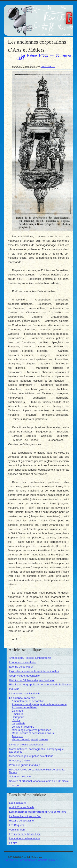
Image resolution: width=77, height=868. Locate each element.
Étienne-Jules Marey (21, 667)
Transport (17, 736)
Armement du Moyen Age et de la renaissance (39, 704)
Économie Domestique (22, 662)
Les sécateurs (17, 803)
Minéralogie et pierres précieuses (31, 730)
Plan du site (11, 860)
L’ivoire (16, 720)
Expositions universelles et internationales (34, 671)
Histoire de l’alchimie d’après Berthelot (32, 680)
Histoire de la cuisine (21, 821)
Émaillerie (18, 714)
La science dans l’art (22, 698)
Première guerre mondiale (24, 765)
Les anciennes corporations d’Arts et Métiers (38, 812)
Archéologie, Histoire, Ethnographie (30, 658)
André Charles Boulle (22, 807)
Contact (43, 860)
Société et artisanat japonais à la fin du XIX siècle (39, 781)
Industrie (14, 689)
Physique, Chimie (19, 760)
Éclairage (17, 711)
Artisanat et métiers (24, 707)
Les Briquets (16, 825)
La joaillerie (18, 723)
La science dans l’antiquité (25, 693)
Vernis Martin (17, 830)
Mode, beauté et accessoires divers (33, 733)
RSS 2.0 (54, 860)
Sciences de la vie (20, 776)
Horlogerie (18, 717)
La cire (13, 843)
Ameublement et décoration (28, 701)
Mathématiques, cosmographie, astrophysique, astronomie (37, 750)
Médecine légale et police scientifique (31, 756)
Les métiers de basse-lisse (25, 834)
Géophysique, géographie (24, 676)
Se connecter (28, 860)
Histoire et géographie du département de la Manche (40, 684)
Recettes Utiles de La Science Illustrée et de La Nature (37, 771)
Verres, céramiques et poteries (30, 739)
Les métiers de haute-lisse (25, 838)
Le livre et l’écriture (23, 727)
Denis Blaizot (48, 66)
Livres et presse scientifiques (26, 745)
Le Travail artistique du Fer (25, 816)
